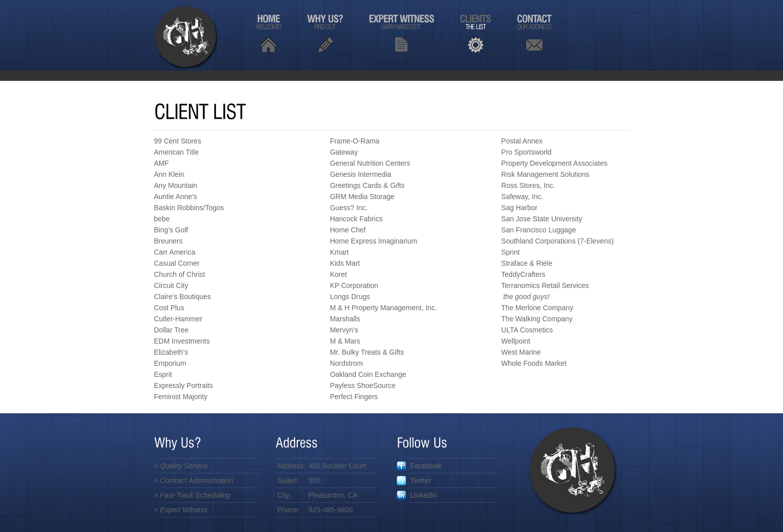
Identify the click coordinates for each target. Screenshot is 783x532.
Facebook (419, 466)
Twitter (414, 480)
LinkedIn (417, 495)
